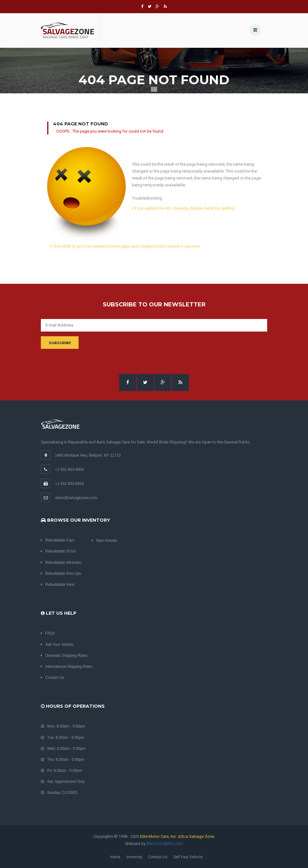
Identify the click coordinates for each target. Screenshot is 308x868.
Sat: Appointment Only (63, 782)
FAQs (48, 633)
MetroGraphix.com (165, 843)
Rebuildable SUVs (58, 551)
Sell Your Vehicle (57, 645)
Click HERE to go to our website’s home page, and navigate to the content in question (125, 246)
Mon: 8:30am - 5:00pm (63, 726)
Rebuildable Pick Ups (61, 574)
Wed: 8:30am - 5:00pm (63, 749)
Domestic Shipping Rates (64, 656)
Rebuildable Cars (58, 540)
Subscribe (60, 343)
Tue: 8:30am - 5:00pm (63, 738)
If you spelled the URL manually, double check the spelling (183, 208)
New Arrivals (104, 541)
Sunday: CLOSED (59, 793)
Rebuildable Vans (58, 585)
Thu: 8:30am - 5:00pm (63, 760)
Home (115, 857)
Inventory (134, 857)
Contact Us (52, 678)
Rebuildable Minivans (61, 563)
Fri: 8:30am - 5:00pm (61, 771)
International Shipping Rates (67, 667)
